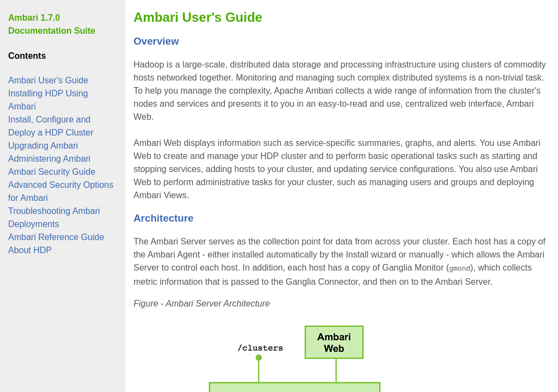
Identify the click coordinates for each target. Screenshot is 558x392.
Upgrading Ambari (43, 146)
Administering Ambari (49, 159)
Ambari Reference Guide (56, 237)
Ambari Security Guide (52, 172)
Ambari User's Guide (48, 80)
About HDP (30, 250)
